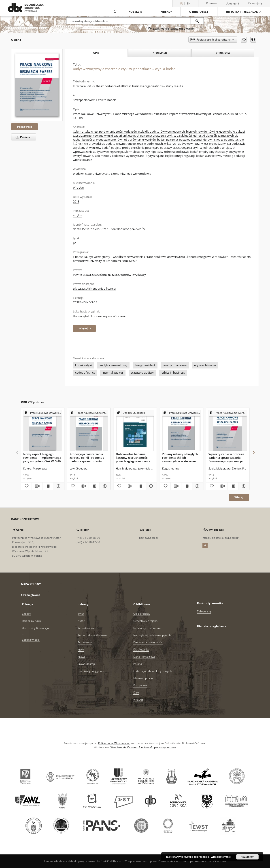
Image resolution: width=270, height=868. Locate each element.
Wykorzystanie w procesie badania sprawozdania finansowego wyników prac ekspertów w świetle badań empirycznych (227, 458)
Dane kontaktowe (144, 657)
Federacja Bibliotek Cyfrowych (152, 671)
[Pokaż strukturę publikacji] (43, 413)
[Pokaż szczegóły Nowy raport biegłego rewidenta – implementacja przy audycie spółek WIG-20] (58, 486)
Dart (136, 692)
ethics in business (173, 373)
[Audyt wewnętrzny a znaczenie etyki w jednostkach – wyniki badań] (37, 85)
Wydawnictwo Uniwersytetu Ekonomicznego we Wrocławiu (112, 174)
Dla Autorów (141, 649)
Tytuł (81, 614)
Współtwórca (86, 628)
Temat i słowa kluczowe (93, 635)
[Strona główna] (115, 12)
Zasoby (27, 614)
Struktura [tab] (223, 53)
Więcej (239, 497)
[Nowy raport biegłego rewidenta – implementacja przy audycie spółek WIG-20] (43, 431)
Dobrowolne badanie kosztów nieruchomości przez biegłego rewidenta (133, 458)
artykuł (78, 215)
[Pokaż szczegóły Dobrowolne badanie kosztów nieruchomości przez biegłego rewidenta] (150, 486)
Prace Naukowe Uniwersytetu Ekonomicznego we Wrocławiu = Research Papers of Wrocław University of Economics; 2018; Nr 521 (162, 259)
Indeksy (166, 12)
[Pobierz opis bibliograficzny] (37, 486)
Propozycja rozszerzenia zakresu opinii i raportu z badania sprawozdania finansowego (87, 458)
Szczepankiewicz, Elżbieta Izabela (95, 100)
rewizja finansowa (175, 365)
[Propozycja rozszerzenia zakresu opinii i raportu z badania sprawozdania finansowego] (89, 431)
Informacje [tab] (159, 53)
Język (81, 649)
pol (75, 243)
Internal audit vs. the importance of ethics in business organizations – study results (128, 86)
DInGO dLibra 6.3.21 (114, 861)
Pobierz (22, 137)
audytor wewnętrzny (113, 365)
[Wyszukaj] (197, 21)
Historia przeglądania (244, 12)
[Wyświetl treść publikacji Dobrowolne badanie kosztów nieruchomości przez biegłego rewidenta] (140, 486)
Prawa (82, 657)
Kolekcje (135, 12)
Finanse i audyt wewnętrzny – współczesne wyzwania (108, 257)
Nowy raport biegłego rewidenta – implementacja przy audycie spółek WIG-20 (42, 458)
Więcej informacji (221, 857)
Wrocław (79, 188)
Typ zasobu (85, 642)
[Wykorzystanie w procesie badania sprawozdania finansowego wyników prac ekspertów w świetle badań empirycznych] (228, 431)
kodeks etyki (84, 365)
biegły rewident (145, 365)
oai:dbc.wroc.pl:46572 (129, 229)
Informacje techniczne (147, 628)
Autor (81, 621)
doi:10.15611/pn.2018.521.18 (92, 229)
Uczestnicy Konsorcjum (37, 628)
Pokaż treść (24, 127)
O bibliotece (199, 12)
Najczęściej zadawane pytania (152, 635)
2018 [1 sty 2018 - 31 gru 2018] (76, 201)
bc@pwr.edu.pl (149, 538)
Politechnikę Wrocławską (114, 743)
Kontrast (212, 3)
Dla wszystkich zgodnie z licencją (94, 289)
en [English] (188, 3)
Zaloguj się (255, 3)
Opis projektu (142, 614)
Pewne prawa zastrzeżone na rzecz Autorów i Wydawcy (109, 275)
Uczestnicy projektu (146, 621)
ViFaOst (138, 700)
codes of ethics (85, 373)
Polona (138, 664)
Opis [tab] (96, 53)
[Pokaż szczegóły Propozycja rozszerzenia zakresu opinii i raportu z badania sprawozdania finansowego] (104, 486)
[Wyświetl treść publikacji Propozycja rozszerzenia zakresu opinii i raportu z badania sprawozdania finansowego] (94, 486)
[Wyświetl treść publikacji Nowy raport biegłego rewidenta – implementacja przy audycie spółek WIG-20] (48, 486)
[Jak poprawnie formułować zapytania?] (201, 28)
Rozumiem (248, 857)
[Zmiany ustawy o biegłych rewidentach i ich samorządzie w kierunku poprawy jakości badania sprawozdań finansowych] (181, 431)
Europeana (140, 685)
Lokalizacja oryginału (91, 671)
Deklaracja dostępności (148, 642)
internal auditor (113, 373)
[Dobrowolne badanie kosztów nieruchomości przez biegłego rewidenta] (135, 431)
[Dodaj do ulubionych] (244, 40)
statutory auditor (142, 373)
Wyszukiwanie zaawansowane (171, 28)
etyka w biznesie (205, 365)
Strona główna (31, 595)
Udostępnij (233, 4)
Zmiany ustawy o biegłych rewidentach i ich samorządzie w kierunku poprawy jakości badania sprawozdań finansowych (180, 458)
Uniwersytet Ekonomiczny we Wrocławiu (100, 316)
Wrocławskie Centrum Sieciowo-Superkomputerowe (143, 747)
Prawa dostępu (87, 664)
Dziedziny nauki (32, 621)
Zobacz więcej (31, 640)
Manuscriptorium (144, 678)
